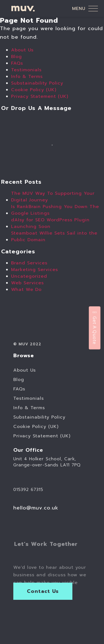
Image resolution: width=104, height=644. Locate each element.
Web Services (27, 283)
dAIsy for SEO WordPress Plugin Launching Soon (50, 223)
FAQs (17, 63)
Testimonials (26, 70)
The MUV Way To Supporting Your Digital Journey (53, 197)
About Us (22, 50)
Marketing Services (35, 270)
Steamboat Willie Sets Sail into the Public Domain (54, 236)
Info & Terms (27, 77)
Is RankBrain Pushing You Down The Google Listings (55, 210)
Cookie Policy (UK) (34, 90)
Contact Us (43, 591)
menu (85, 9)
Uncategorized (29, 276)
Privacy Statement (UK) (40, 96)
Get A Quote (95, 328)
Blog (17, 57)
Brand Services (29, 263)
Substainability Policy (37, 83)
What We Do (26, 290)
